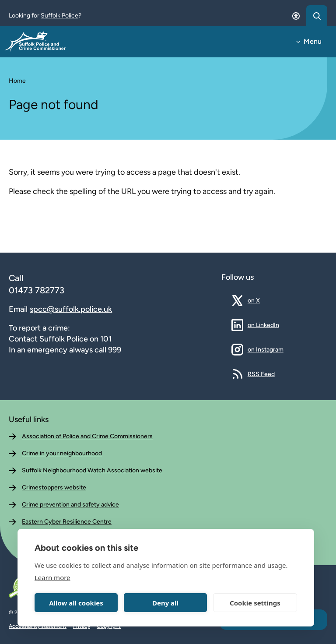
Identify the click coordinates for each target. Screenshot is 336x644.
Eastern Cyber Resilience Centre (67, 522)
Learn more (52, 577)
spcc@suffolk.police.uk (71, 309)
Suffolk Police (59, 16)
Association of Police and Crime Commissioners (87, 436)
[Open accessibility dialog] (296, 16)
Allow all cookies (76, 603)
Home (17, 81)
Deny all (165, 603)
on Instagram (266, 349)
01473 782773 (37, 290)
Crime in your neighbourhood (62, 453)
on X (260, 300)
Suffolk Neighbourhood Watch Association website (92, 470)
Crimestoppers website (54, 487)
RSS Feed (261, 374)
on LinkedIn (263, 325)
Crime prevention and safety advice (70, 505)
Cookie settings (255, 603)
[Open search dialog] (317, 16)
